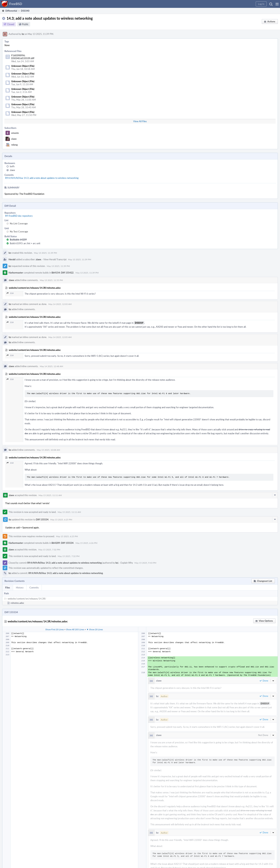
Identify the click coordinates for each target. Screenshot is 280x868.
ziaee (14, 139)
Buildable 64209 (18, 240)
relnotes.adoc (17, 603)
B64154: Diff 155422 (63, 273)
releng (14, 145)
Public (25, 24)
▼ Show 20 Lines (95, 629)
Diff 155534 (42, 519)
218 (10, 293)
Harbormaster (16, 273)
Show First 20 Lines (55, 629)
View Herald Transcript (55, 259)
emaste (15, 133)
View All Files (140, 121)
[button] (277, 4)
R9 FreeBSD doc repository (19, 216)
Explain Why (127, 563)
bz (23, 34)
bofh (12, 166)
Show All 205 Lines (75, 629)
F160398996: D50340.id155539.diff (23, 57)
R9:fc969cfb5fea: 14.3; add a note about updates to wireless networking (42, 178)
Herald (12, 259)
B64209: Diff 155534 (63, 543)
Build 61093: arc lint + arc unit (25, 243)
